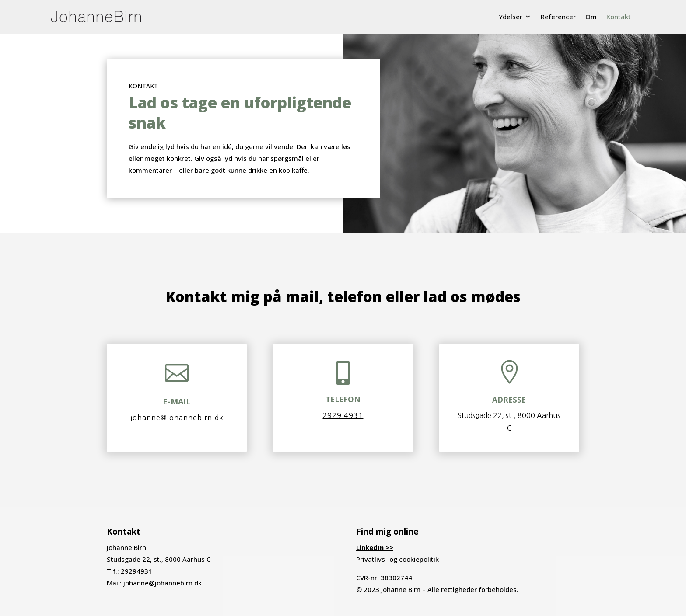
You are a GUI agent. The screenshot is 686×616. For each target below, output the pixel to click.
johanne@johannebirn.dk (177, 418)
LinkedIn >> (375, 547)
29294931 (136, 571)
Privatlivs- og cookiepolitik (397, 559)
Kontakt (619, 17)
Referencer (558, 17)
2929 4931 (343, 415)
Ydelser (511, 17)
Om (591, 17)
